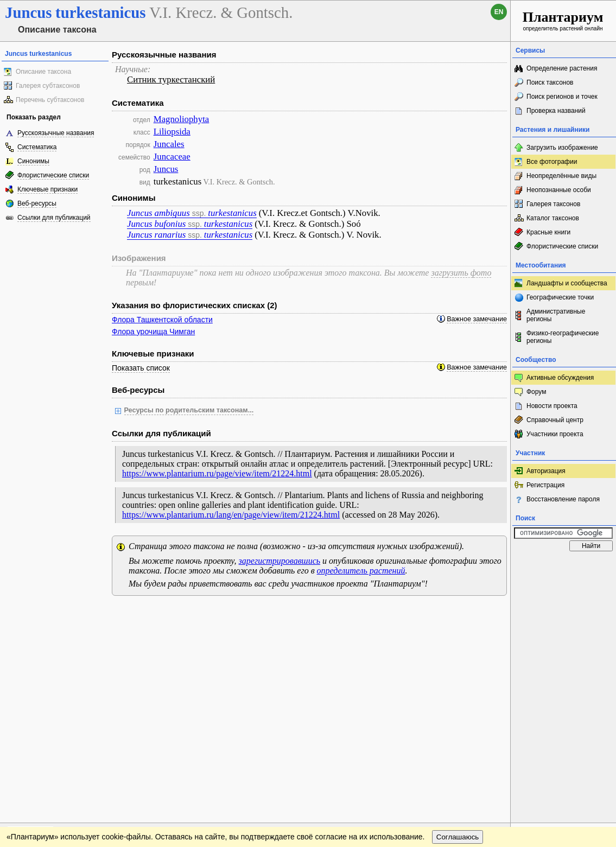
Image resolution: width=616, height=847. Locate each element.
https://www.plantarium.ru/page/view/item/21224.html (217, 473)
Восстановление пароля (563, 499)
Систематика (37, 147)
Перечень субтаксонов (50, 100)
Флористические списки (53, 175)
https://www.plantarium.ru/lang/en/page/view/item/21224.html (231, 515)
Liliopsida (172, 132)
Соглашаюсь (458, 637)
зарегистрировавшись (280, 561)
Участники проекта (555, 434)
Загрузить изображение (562, 148)
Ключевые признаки (47, 189)
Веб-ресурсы (37, 203)
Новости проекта (552, 406)
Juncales (169, 144)
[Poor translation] (40, 694)
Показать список (141, 368)
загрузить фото (461, 273)
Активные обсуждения (560, 378)
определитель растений (361, 571)
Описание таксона (43, 72)
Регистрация (545, 485)
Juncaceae (172, 157)
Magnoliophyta (182, 119)
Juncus (166, 169)
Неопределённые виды (561, 176)
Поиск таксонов (550, 82)
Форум (536, 392)
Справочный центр (555, 420)
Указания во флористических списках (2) (195, 305)
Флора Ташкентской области (162, 320)
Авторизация (546, 471)
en (499, 12)
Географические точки (560, 297)
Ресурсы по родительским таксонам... (189, 410)
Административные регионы (556, 315)
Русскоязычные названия (56, 133)
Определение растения (562, 68)
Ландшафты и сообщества (567, 283)
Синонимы (33, 161)
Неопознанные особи (559, 190)
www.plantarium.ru (564, 614)
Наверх (494, 615)
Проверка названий (556, 111)
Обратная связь (83, 615)
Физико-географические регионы (563, 337)
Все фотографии (552, 162)
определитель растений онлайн (563, 20)
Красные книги (548, 232)
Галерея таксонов (553, 204)
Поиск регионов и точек (562, 97)
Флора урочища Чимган (153, 332)
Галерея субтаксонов (48, 86)
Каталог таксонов (553, 218)
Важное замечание (477, 319)
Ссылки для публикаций (54, 218)
